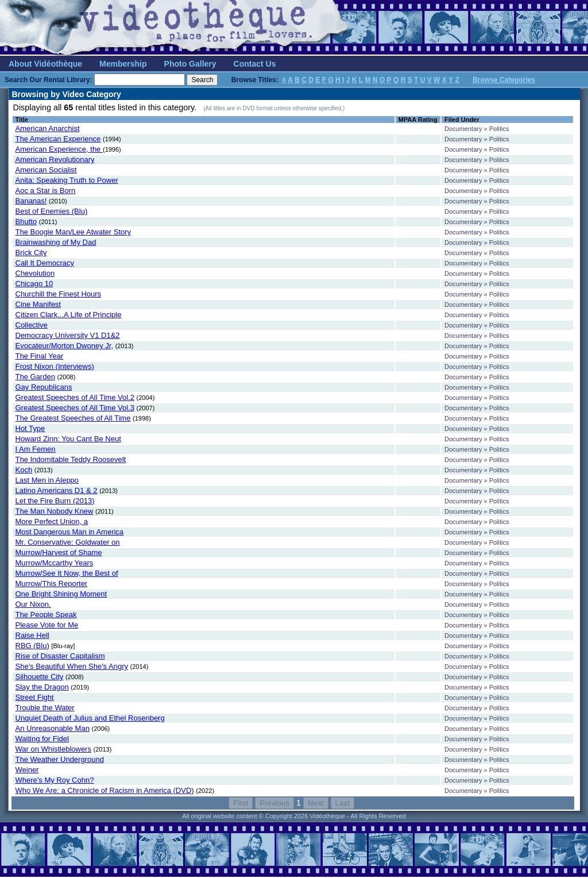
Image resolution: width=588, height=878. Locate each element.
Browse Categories (504, 80)
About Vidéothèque (45, 64)
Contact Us (255, 64)
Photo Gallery (190, 64)
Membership (123, 64)
